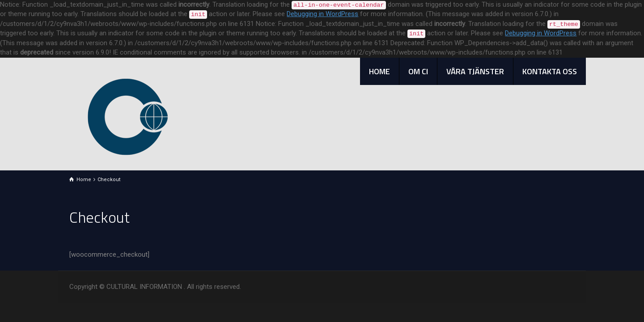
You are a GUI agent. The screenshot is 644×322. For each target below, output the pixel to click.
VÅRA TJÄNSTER (475, 71)
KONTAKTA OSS (550, 71)
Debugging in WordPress (322, 14)
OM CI (418, 71)
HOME (379, 71)
